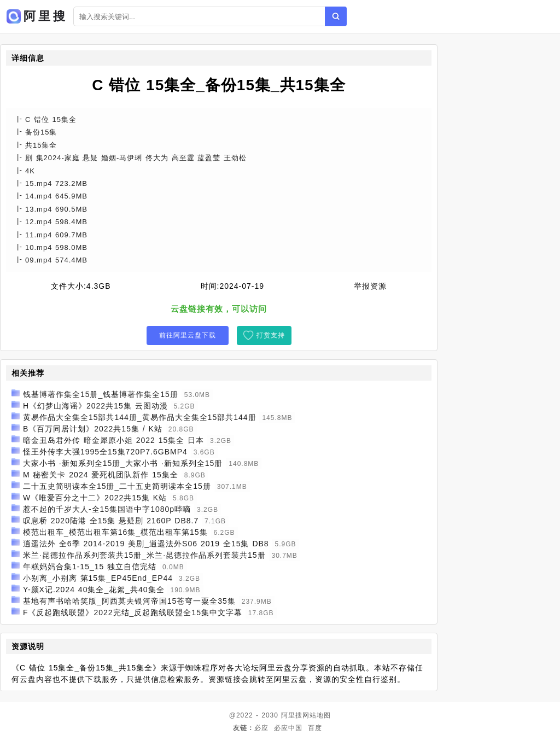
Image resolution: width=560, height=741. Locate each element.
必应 (261, 728)
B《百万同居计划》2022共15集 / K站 (93, 429)
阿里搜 (292, 715)
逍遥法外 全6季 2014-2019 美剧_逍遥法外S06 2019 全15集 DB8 (146, 544)
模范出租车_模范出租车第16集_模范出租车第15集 (115, 532)
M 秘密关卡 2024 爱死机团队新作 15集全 (101, 475)
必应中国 (288, 728)
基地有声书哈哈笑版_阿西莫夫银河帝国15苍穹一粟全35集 (129, 601)
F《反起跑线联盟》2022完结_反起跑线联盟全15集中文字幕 (133, 612)
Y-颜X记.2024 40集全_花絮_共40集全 (94, 590)
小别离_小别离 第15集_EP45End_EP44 (98, 578)
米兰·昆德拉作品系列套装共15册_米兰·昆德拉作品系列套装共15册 (144, 555)
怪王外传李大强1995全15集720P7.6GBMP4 (105, 452)
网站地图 (317, 715)
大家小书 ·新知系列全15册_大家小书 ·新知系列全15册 (123, 463)
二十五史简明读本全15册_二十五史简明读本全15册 (117, 486)
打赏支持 (271, 335)
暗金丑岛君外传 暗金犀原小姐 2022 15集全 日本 (113, 440)
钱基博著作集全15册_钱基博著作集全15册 (101, 394)
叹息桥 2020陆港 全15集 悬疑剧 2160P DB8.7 (111, 521)
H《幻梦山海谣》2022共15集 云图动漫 (95, 406)
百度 (315, 728)
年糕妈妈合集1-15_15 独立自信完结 (90, 567)
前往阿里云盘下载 (188, 335)
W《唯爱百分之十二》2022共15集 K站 (95, 498)
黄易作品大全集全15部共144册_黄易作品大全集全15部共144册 (140, 417)
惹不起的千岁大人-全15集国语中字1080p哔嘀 (107, 509)
